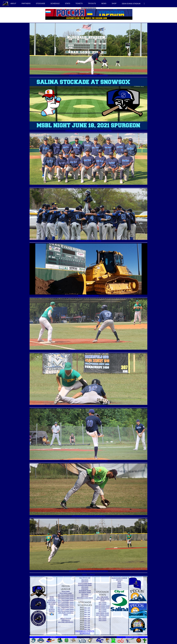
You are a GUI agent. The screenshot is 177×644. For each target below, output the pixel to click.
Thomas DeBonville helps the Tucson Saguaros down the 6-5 (88, 406)
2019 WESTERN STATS (103, 608)
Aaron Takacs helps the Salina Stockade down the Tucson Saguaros (88, 571)
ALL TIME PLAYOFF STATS (102, 600)
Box (85, 608)
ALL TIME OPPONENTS (66, 622)
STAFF (119, 585)
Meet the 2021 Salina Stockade (88, 185)
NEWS (104, 3)
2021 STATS (102, 602)
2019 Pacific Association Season (66, 614)
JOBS (52, 608)
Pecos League (66, 591)
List (89, 608)
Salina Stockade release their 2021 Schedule (88, 241)
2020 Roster (85, 582)
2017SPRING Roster (85, 592)
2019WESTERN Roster (85, 585)
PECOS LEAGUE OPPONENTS (66, 619)
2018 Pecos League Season (66, 604)
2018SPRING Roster (85, 591)
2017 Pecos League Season (66, 607)
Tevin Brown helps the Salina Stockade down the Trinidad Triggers (88, 75)
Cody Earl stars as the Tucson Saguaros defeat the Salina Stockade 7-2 (88, 350)
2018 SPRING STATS (103, 613)
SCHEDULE (55, 3)
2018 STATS (102, 611)
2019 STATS (102, 609)
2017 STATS (102, 617)
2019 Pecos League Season (66, 600)
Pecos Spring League (66, 593)
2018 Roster (85, 589)
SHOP (114, 3)
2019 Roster (85, 587)
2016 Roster (85, 596)
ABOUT (13, 3)
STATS (68, 3)
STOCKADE (40, 3)
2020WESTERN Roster (85, 583)
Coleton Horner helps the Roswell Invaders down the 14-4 (88, 516)
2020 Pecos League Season (66, 597)
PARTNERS (26, 3)
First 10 (84, 574)
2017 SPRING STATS (103, 615)
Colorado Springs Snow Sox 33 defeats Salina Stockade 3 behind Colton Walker (88, 130)
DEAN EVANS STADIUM (131, 4)
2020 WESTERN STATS (103, 606)
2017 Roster (85, 594)
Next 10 (92, 574)
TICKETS (79, 3)
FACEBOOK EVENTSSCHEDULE (85, 632)
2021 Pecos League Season (66, 595)
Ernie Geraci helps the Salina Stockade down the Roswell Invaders (88, 461)
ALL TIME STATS (102, 597)
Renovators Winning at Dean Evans (88, 295)
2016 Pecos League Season (66, 611)
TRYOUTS (92, 3)
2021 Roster (85, 580)
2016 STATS (102, 618)
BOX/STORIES (52, 602)
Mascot (119, 587)
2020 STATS (102, 604)
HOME (52, 597)
